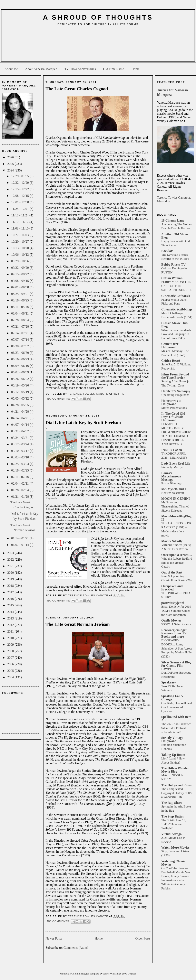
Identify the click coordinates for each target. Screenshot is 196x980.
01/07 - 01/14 (20, 545)
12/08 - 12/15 (20, 196)
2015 (11, 605)
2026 (11, 157)
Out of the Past (172, 572)
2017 (11, 592)
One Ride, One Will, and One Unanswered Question (177, 707)
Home (135, 69)
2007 (11, 658)
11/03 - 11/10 (20, 228)
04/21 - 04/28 (20, 412)
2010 (11, 638)
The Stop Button (173, 816)
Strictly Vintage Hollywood (172, 739)
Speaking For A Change (172, 698)
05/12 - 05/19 (20, 392)
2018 (11, 586)
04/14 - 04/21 (20, 418)
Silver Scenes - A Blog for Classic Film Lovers (176, 666)
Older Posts (143, 938)
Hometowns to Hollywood (171, 402)
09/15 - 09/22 (20, 274)
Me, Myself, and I (174, 489)
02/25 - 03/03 (20, 464)
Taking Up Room (173, 755)
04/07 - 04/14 (20, 425)
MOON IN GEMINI (176, 499)
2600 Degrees (129, 974)
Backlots (167, 251)
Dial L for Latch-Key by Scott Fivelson (83, 423)
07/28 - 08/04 (20, 320)
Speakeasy (169, 682)
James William (111, 974)
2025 (11, 164)
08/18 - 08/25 (20, 300)
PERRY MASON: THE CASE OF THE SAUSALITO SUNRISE (177, 286)
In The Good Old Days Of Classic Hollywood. (173, 417)
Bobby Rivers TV (173, 265)
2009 (11, 645)
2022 (11, 559)
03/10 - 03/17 (20, 451)
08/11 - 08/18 (20, 307)
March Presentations (174, 408)
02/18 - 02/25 (20, 470)
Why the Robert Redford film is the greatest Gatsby (177, 563)
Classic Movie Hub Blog (174, 325)
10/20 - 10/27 (20, 241)
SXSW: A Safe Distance (176, 624)
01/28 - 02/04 (20, 490)
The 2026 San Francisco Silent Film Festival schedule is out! (176, 728)
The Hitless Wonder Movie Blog (175, 770)
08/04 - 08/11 (20, 313)
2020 (11, 573)
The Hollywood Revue (177, 785)
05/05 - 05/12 (20, 398)
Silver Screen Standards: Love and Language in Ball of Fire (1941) (177, 334)
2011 (11, 631)
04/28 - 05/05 (20, 405)
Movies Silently (172, 541)
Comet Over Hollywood (170, 346)
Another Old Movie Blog (175, 236)
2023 (11, 553)
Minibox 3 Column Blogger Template (80, 974)
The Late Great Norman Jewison (78, 624)
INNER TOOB (172, 450)
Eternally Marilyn (172, 467)
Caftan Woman (172, 278)
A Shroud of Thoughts (98, 17)
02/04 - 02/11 (20, 483)
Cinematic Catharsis (176, 296)
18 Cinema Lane (173, 220)
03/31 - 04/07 (20, 431)
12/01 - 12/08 (20, 202)
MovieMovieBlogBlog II (176, 518)
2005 (11, 671)
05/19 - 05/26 (20, 385)
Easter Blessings (171, 483)
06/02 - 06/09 (20, 372)
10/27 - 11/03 (20, 235)
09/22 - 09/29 (20, 268)
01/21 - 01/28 (20, 497)
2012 (11, 625)
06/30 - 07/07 (20, 346)
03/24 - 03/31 (20, 438)
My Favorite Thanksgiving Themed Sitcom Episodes (175, 506)
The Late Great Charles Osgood (77, 89)
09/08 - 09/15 (20, 281)
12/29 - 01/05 (20, 176)
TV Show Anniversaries (80, 69)
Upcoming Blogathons (175, 395)
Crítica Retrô (171, 361)
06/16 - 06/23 (20, 359)
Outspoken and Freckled (172, 588)
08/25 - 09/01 (20, 294)
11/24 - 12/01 (20, 209)
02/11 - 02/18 (20, 477)
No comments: (59, 399)
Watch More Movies (175, 847)
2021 (11, 566)
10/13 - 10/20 (20, 248)
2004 (11, 677)
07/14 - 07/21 (20, 333)
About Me (11, 69)
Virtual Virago (171, 834)
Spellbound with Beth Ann (176, 718)
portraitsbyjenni (173, 603)
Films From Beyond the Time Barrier (175, 376)
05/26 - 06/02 (20, 379)
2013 (11, 618)
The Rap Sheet (171, 803)
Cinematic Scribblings (177, 309)
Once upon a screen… (177, 555)
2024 (11, 170)
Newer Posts (54, 938)
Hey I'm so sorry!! (173, 493)
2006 (11, 664)
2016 (11, 599)
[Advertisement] (98, 45)
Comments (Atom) (76, 948)
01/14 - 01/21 (20, 538)
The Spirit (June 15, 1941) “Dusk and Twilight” (174, 824)
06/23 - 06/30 (20, 353)
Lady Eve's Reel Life (176, 463)
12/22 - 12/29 (20, 183)
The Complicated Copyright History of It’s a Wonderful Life (177, 793)
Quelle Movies (171, 620)
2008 (11, 651)
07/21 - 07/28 (20, 326)
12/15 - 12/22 (20, 189)
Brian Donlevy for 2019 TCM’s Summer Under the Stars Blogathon (176, 611)
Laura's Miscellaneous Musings (171, 476)
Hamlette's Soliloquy (176, 391)
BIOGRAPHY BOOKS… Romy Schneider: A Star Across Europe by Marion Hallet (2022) (177, 648)
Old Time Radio (114, 69)
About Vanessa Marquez (41, 69)
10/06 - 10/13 (20, 255)
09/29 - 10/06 (20, 261)
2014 (11, 612)
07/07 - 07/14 (20, 340)
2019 (11, 579)
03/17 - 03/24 (20, 444)
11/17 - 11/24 (20, 215)
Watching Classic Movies (173, 863)
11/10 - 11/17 (20, 222)
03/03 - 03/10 (20, 457)
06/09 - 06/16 (20, 366)
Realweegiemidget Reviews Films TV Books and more (174, 633)
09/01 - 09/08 (20, 287)
